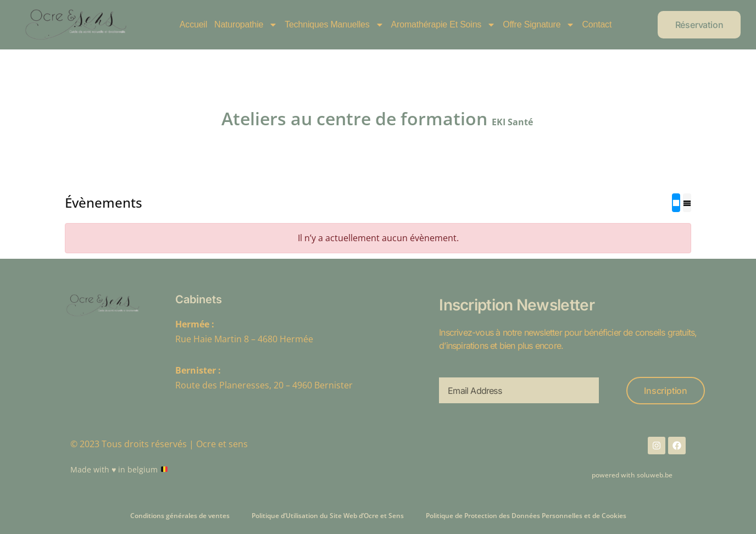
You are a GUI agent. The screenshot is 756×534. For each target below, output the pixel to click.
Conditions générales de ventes (180, 516)
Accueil (193, 24)
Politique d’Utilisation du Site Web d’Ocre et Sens (328, 516)
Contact (597, 24)
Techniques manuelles (334, 25)
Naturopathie (246, 25)
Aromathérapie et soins (444, 25)
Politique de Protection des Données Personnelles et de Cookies (526, 516)
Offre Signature (539, 25)
